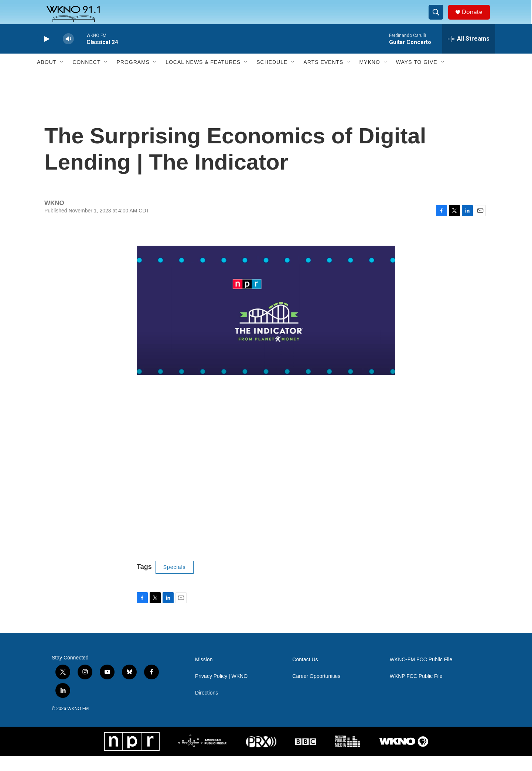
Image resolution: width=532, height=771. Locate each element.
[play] (46, 54)
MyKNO (369, 77)
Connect (86, 77)
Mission (204, 674)
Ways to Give (417, 77)
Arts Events (323, 77)
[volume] (68, 54)
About (47, 77)
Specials (175, 582)
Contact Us (305, 674)
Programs (133, 77)
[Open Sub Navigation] (62, 77)
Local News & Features (203, 77)
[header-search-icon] (439, 20)
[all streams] (469, 54)
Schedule (272, 77)
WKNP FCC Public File (416, 691)
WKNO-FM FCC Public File (421, 674)
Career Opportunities (316, 691)
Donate (476, 19)
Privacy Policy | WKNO (221, 691)
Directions (207, 708)
